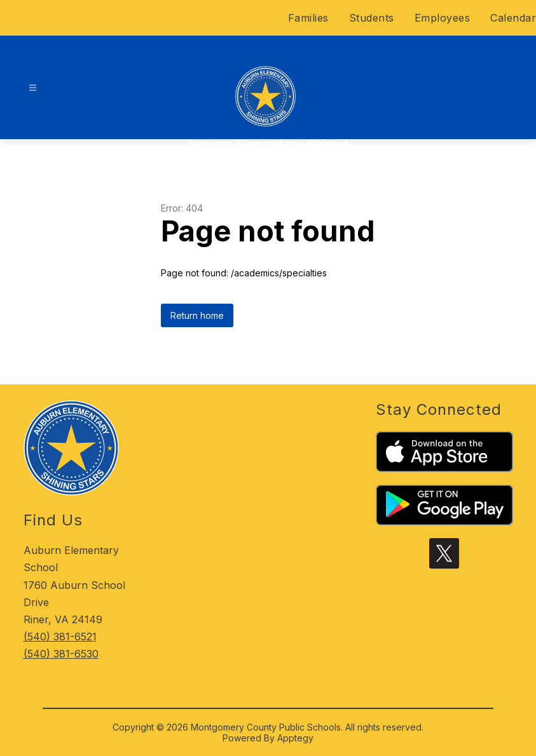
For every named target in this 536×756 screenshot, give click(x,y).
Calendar (513, 18)
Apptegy (295, 738)
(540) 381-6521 (60, 637)
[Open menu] (33, 88)
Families (308, 18)
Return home (197, 315)
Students (372, 18)
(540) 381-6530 (61, 654)
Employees (443, 18)
